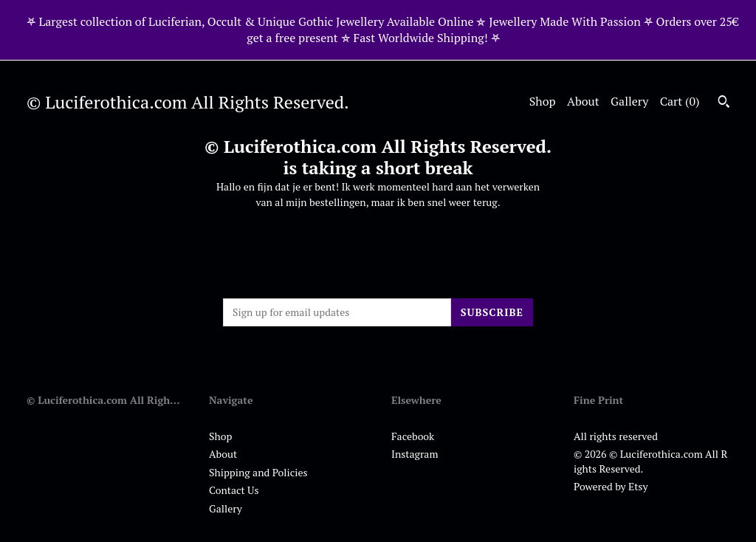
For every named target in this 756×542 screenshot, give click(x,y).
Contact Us (234, 490)
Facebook (413, 436)
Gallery (629, 101)
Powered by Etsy (611, 486)
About (583, 101)
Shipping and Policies (258, 472)
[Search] (724, 103)
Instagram (415, 454)
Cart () (680, 101)
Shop (543, 101)
